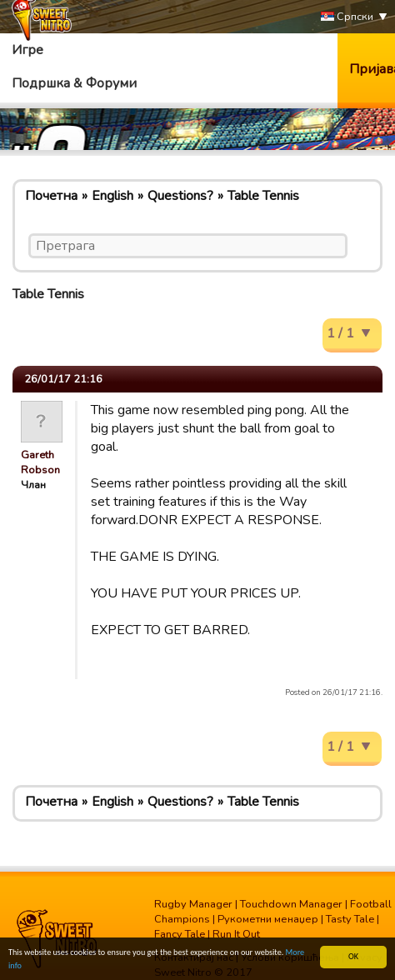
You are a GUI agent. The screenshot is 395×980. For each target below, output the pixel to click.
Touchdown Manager (291, 904)
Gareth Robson (40, 462)
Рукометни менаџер (268, 919)
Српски (347, 17)
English (112, 196)
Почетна (51, 196)
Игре (27, 50)
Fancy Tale (180, 934)
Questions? (180, 196)
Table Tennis (263, 196)
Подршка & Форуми (74, 83)
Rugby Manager (193, 904)
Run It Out (236, 934)
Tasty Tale (350, 919)
